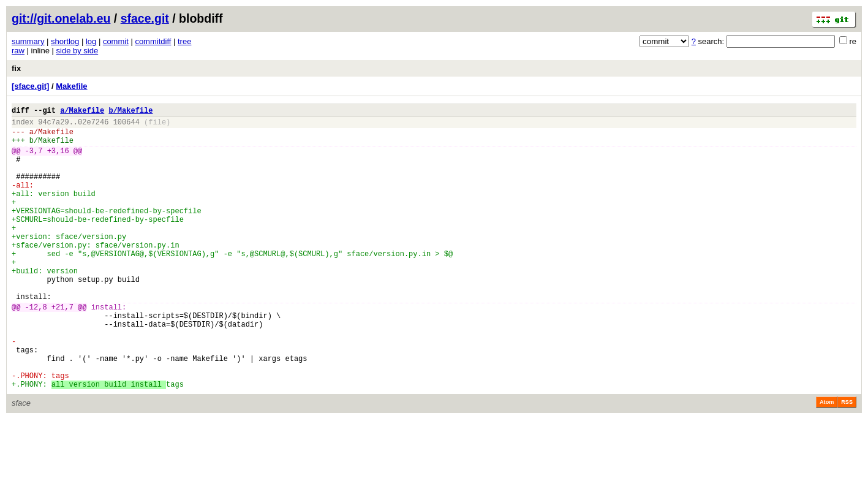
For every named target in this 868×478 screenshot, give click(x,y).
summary (28, 41)
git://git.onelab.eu (61, 18)
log (91, 41)
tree (184, 41)
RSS (847, 461)
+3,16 (58, 160)
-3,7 (34, 160)
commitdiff (153, 41)
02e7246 (93, 125)
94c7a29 (53, 125)
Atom (827, 461)
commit (116, 41)
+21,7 (62, 349)
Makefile (71, 86)
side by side (77, 51)
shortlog (65, 41)
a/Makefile (82, 112)
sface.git (145, 18)
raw (18, 51)
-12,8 (36, 349)
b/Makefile (130, 112)
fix (16, 68)
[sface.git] (30, 86)
